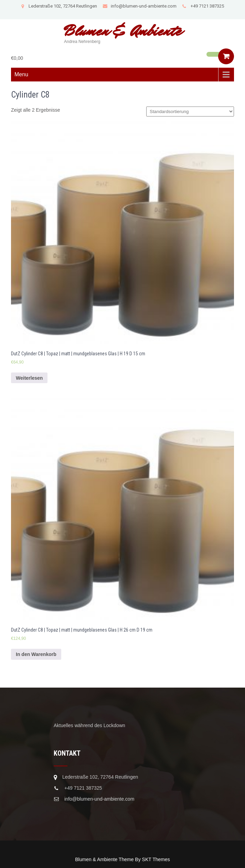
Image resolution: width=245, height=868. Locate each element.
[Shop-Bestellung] (190, 112)
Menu (21, 74)
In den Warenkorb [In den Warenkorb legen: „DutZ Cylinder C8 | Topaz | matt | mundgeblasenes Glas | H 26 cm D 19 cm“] (36, 654)
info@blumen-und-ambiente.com (140, 6)
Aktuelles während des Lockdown (89, 725)
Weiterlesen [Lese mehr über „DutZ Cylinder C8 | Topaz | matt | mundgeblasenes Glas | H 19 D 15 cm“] (29, 378)
